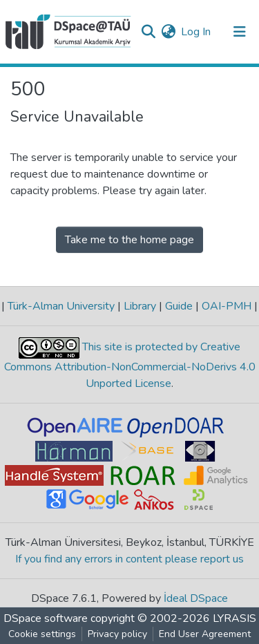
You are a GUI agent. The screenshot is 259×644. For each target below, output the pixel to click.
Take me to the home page (129, 240)
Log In (196, 32)
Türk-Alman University (61, 306)
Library (140, 306)
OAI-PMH (227, 306)
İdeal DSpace (196, 598)
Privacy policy (117, 634)
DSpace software (46, 618)
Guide (179, 306)
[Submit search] (148, 32)
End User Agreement (205, 634)
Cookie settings (42, 634)
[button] (168, 32)
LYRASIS (234, 618)
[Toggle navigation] (240, 32)
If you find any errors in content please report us (129, 559)
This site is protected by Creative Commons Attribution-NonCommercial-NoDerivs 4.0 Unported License (130, 365)
